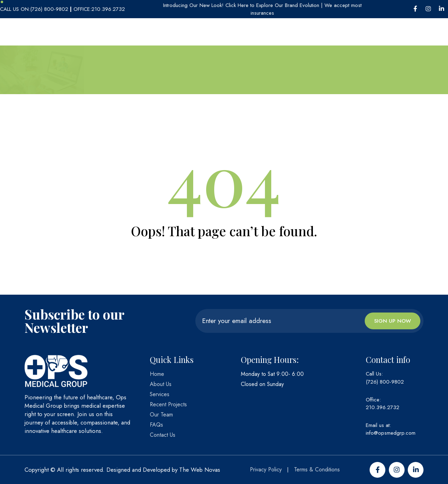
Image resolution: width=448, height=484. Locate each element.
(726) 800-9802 (385, 382)
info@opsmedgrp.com (391, 433)
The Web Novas (200, 470)
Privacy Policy (266, 469)
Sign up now (393, 321)
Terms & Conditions (317, 469)
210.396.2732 (383, 407)
